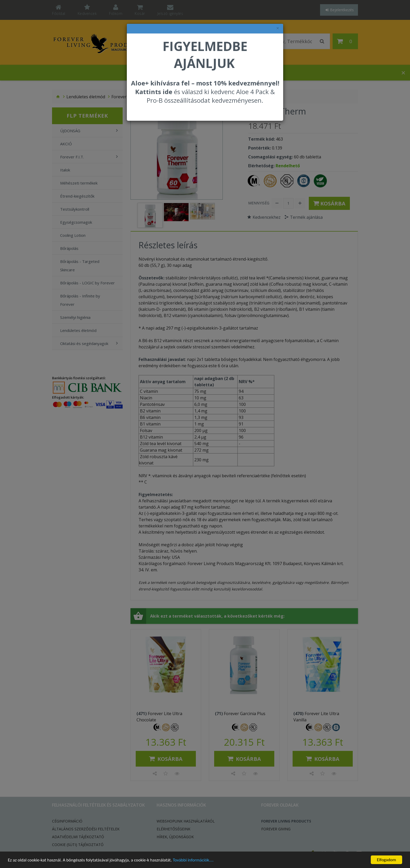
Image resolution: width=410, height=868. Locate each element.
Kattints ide (154, 92)
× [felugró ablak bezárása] (278, 28)
